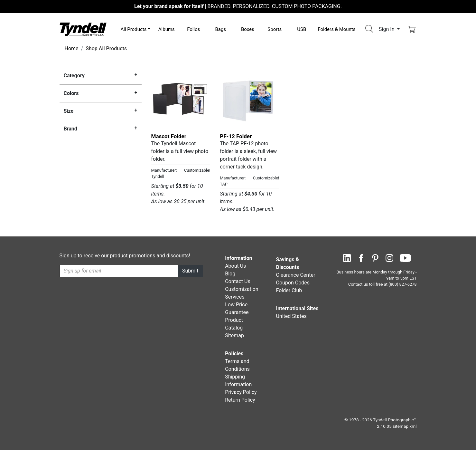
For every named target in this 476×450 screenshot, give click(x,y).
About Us (235, 266)
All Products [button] (134, 29)
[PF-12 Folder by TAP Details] (249, 99)
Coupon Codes (293, 283)
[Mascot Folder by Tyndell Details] (181, 99)
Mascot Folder (169, 136)
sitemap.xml (405, 426)
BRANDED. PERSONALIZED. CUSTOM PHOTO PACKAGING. (238, 6)
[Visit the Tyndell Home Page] (83, 29)
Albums (167, 29)
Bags (220, 29)
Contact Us (238, 281)
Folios (193, 29)
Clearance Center (295, 275)
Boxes (248, 29)
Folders (336, 29)
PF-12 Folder (236, 136)
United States (291, 316)
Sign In (387, 29)
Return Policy (240, 400)
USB (302, 29)
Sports (275, 29)
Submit (190, 271)
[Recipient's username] (119, 271)
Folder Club (289, 290)
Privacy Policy (241, 392)
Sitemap (234, 335)
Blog (230, 274)
